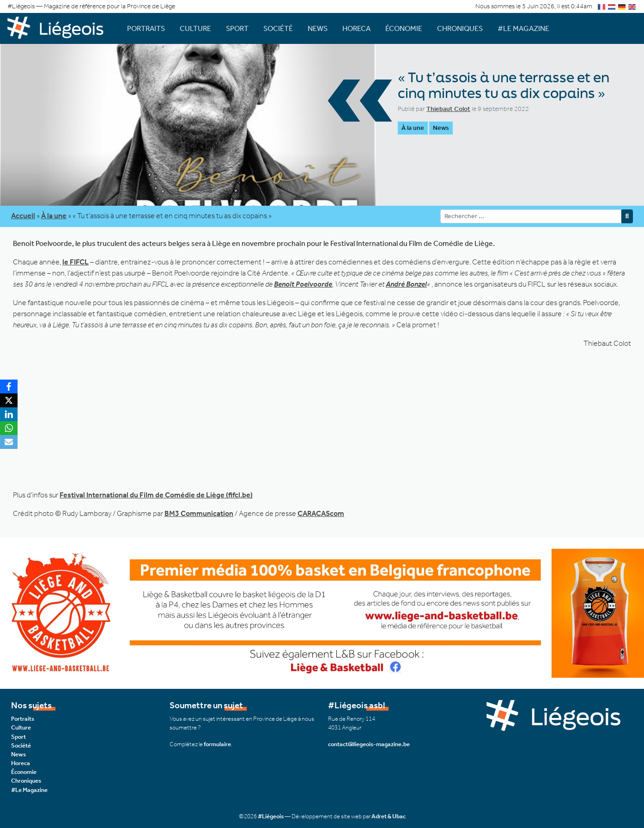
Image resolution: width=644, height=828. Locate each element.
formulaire (217, 744)
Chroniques (460, 28)
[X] (9, 400)
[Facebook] (9, 386)
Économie (404, 28)
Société (278, 28)
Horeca (356, 28)
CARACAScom (321, 513)
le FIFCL (76, 262)
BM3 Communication (199, 513)
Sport (237, 28)
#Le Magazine (523, 28)
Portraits (146, 28)
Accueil (23, 216)
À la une (413, 128)
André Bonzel (406, 284)
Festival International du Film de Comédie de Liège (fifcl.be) (156, 495)
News (318, 28)
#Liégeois (271, 816)
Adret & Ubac (389, 816)
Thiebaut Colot (448, 109)
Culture (195, 28)
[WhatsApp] (9, 428)
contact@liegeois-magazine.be (369, 744)
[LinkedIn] (9, 414)
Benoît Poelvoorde (303, 284)
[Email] (9, 442)
